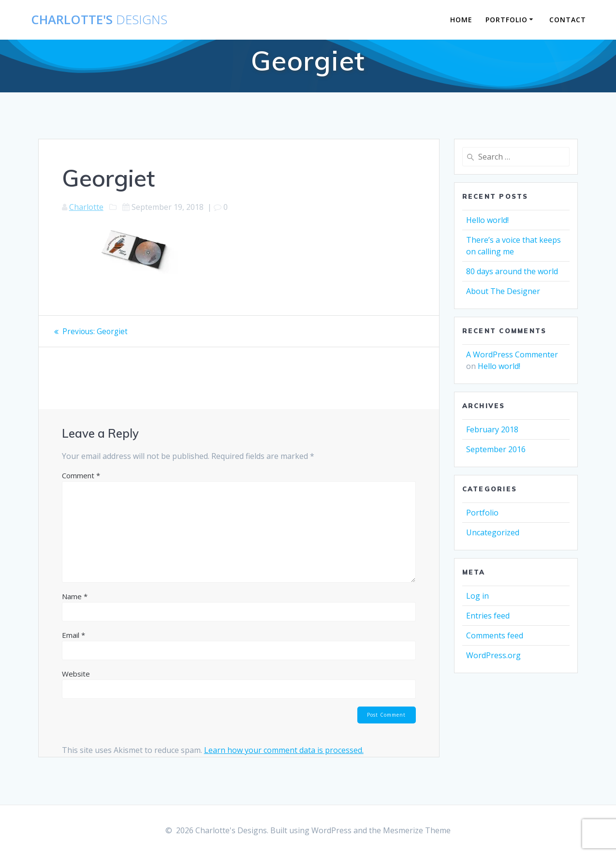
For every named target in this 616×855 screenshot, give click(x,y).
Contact (568, 20)
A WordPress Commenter (512, 354)
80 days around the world (512, 271)
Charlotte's (99, 20)
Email (73, 635)
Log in (477, 596)
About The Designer (503, 291)
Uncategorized (493, 532)
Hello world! (487, 220)
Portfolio (506, 20)
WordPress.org (493, 655)
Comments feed (495, 635)
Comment (81, 475)
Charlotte (86, 207)
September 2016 (496, 449)
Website (76, 674)
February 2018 (492, 429)
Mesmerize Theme (417, 830)
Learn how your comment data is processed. (284, 751)
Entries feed (488, 616)
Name (75, 596)
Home (461, 20)
